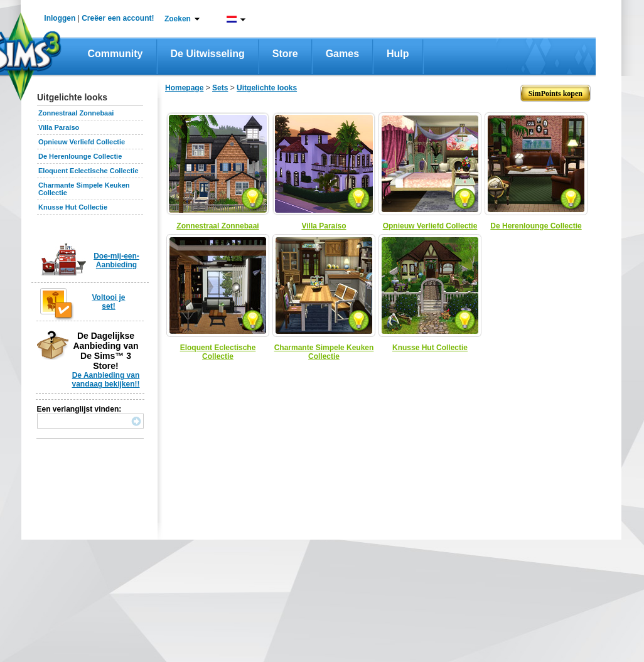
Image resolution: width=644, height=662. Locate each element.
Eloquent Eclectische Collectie (89, 171)
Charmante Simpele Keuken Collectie (324, 352)
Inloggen (60, 18)
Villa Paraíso (59, 127)
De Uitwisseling (208, 54)
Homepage (184, 88)
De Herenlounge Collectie (80, 156)
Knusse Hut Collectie (73, 207)
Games (342, 54)
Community (115, 54)
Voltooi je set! (108, 302)
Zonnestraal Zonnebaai (76, 113)
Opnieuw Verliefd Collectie (82, 142)
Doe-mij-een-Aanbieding (116, 260)
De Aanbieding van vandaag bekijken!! (105, 380)
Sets (220, 88)
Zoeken (178, 19)
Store (285, 54)
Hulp (398, 54)
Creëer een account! (118, 18)
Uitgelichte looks (267, 88)
